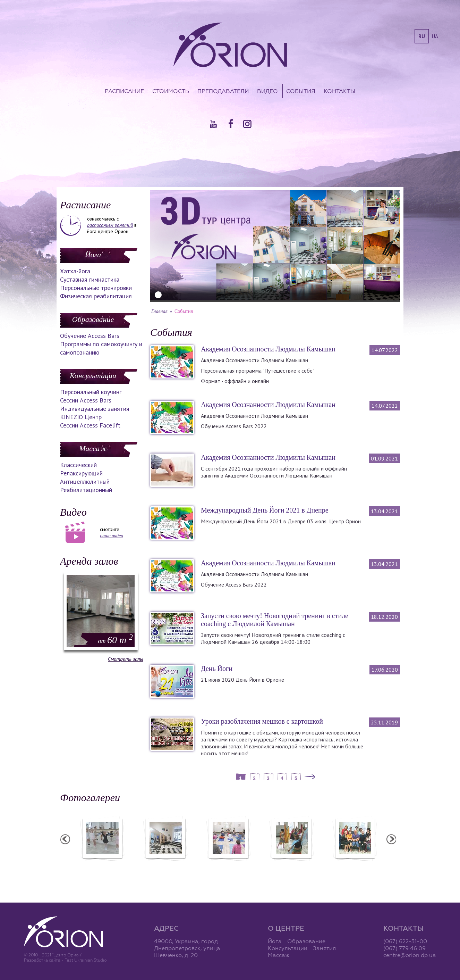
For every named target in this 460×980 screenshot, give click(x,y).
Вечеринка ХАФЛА (291, 865)
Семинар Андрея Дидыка (355, 865)
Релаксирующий (81, 473)
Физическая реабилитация (96, 296)
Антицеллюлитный (85, 481)
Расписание (124, 91)
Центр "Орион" (165, 865)
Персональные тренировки (96, 288)
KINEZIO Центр (81, 417)
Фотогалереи (90, 798)
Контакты (339, 91)
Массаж (93, 449)
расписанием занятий (110, 225)
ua (435, 36)
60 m (116, 640)
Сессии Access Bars (86, 400)
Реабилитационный (86, 490)
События (301, 91)
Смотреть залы (126, 659)
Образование (93, 319)
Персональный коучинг (91, 392)
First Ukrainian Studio (86, 960)
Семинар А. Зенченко (228, 865)
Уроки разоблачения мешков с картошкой (262, 721)
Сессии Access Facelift (90, 425)
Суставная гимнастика (90, 279)
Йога (93, 255)
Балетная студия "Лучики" (102, 865)
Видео (267, 91)
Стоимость (171, 91)
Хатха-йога (75, 271)
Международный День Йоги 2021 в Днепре (265, 510)
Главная (159, 311)
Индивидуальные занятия (95, 409)
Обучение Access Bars (90, 336)
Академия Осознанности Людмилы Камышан (268, 349)
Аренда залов (89, 561)
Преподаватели (223, 91)
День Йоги (217, 668)
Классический (78, 465)
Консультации (93, 376)
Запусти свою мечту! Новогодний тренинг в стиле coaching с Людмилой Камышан (275, 620)
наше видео (112, 535)
